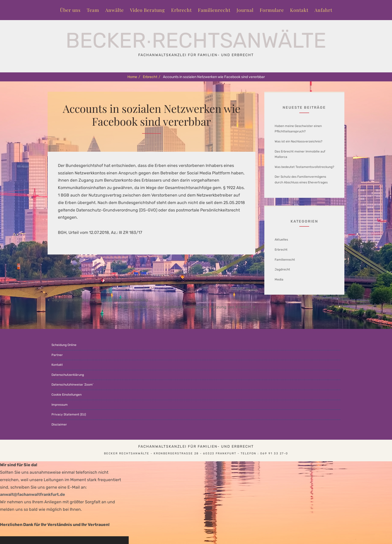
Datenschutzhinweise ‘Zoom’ (72, 385)
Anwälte (115, 10)
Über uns (70, 10)
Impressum (60, 405)
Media (279, 279)
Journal (245, 10)
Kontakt (299, 10)
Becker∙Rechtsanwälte (196, 40)
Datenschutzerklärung (68, 375)
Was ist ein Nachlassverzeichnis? (298, 141)
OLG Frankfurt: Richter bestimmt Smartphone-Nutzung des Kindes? (186, 307)
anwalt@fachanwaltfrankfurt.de (33, 494)
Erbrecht (181, 10)
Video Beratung (147, 10)
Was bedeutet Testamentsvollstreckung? (304, 167)
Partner (57, 355)
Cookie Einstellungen (67, 395)
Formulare (272, 10)
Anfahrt (323, 10)
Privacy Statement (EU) (69, 414)
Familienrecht (214, 10)
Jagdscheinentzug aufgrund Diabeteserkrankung (100, 300)
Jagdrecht (282, 269)
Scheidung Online (64, 345)
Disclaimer (59, 424)
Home (134, 77)
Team (93, 10)
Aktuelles (281, 240)
